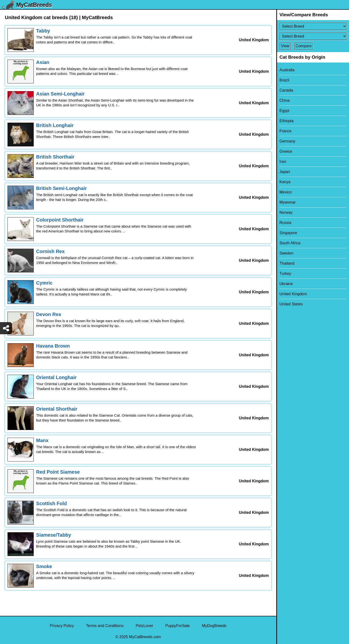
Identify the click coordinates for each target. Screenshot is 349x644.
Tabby (43, 31)
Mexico (286, 192)
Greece (286, 151)
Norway (286, 212)
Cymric (44, 283)
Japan (285, 172)
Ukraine (286, 284)
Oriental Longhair (56, 377)
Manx (42, 440)
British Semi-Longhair (61, 188)
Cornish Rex (50, 251)
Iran (283, 162)
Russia (285, 223)
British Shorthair (55, 157)
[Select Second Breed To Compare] (313, 36)
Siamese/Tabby (54, 535)
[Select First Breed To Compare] (313, 26)
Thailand (287, 263)
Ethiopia (286, 121)
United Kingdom (293, 294)
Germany (287, 141)
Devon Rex (49, 314)
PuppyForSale (178, 626)
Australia (287, 70)
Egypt (284, 111)
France (286, 131)
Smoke (44, 566)
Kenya (285, 182)
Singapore (288, 233)
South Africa (290, 243)
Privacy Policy (62, 626)
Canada (286, 90)
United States (291, 304)
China (285, 100)
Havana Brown (53, 346)
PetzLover (144, 626)
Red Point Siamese (58, 472)
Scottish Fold (52, 503)
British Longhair (55, 125)
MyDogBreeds (214, 626)
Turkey (285, 274)
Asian (43, 62)
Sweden (286, 253)
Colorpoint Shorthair (60, 220)
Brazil (284, 80)
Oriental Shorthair (57, 409)
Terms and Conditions (105, 626)
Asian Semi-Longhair (60, 94)
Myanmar (288, 202)
